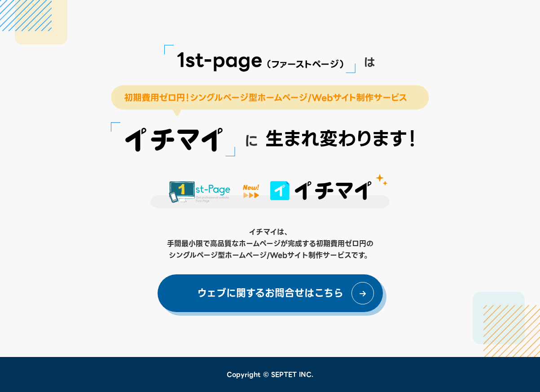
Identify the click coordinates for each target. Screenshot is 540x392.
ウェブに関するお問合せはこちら (270, 293)
